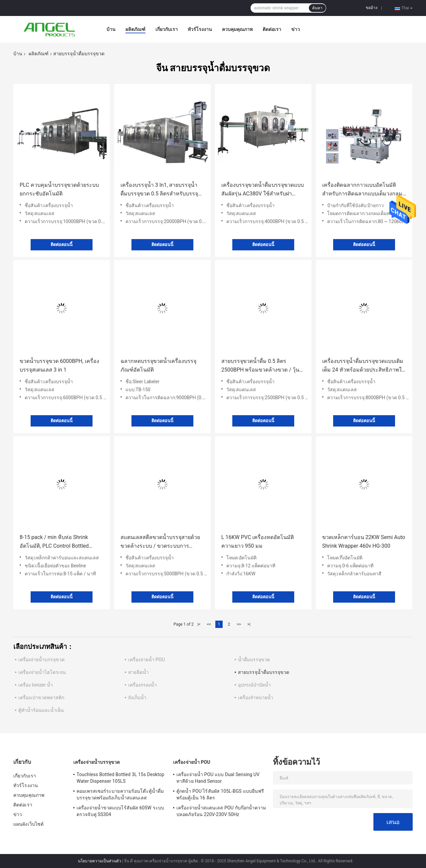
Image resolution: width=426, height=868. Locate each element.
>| (249, 624)
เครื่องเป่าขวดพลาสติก (41, 698)
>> (239, 624)
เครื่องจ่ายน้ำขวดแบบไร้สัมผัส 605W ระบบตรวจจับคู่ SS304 (120, 811)
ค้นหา (317, 8)
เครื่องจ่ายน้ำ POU (146, 660)
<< (209, 624)
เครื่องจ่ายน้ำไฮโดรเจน (42, 672)
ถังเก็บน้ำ (137, 698)
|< (199, 624)
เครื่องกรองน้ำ (142, 685)
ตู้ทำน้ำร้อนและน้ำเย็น (41, 710)
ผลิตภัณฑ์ (135, 29)
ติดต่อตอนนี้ (62, 245)
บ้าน (111, 29)
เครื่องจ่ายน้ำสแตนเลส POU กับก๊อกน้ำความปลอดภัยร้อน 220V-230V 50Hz (221, 811)
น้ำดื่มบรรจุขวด (254, 660)
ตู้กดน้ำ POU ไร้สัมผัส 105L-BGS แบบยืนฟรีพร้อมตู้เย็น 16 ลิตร (220, 794)
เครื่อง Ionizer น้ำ (36, 685)
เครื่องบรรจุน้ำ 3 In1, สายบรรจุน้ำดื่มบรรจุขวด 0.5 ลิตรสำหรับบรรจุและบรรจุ (159, 190)
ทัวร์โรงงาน (200, 29)
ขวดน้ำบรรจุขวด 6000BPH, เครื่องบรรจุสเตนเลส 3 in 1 (59, 365)
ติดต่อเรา (272, 29)
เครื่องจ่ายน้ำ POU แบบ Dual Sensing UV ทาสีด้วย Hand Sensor (218, 778)
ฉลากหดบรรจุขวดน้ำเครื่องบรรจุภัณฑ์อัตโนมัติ (158, 365)
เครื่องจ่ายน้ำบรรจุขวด (41, 660)
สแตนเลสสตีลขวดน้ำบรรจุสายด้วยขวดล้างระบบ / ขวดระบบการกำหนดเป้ (160, 542)
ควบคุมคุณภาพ (237, 29)
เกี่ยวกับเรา (167, 29)
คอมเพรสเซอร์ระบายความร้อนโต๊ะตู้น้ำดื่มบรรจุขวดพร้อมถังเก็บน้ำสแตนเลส (120, 794)
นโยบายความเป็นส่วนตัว (100, 861)
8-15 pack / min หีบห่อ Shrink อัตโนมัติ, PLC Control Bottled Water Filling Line (54, 542)
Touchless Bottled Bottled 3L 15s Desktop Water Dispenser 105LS (120, 778)
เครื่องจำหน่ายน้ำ (256, 698)
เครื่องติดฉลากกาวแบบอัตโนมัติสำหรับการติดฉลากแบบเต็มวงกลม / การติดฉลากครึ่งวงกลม (364, 190)
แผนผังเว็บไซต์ (28, 824)
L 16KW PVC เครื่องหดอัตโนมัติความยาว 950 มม (258, 542)
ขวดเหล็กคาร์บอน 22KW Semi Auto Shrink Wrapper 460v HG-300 (364, 542)
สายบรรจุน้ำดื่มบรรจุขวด (264, 672)
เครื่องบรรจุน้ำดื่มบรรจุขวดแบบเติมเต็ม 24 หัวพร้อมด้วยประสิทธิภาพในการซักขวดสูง (364, 366)
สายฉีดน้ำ (138, 672)
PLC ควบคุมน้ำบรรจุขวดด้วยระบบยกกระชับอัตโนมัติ (59, 189)
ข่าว (296, 29)
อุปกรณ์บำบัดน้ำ (254, 685)
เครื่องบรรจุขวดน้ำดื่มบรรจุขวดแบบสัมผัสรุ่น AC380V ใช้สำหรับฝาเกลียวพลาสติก (263, 190)
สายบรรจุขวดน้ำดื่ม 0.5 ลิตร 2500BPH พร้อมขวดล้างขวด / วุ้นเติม (260, 366)
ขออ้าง (372, 8)
